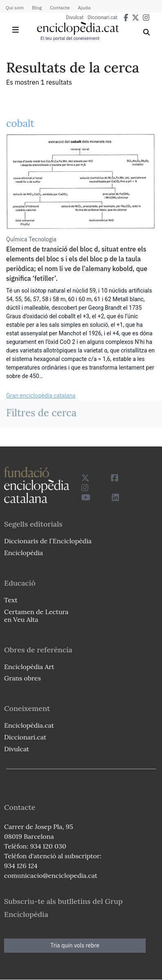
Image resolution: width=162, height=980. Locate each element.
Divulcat (75, 17)
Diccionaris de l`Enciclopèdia (48, 541)
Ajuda (84, 8)
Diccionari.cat (103, 17)
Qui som (15, 8)
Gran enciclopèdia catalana (41, 396)
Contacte (60, 8)
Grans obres (22, 678)
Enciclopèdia (23, 553)
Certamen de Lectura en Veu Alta (36, 616)
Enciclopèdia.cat (29, 725)
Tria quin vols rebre (75, 945)
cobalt (20, 124)
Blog (37, 8)
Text (11, 600)
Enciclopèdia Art (29, 667)
